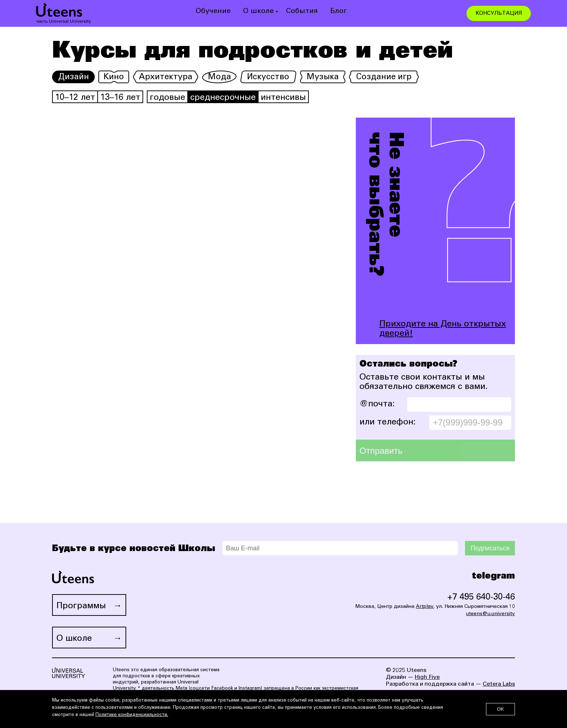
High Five (427, 677)
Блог (338, 12)
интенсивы (283, 98)
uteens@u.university (491, 614)
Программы (81, 606)
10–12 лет (75, 98)
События (302, 12)
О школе (258, 12)
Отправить (381, 451)
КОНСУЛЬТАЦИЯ (499, 14)
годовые (167, 98)
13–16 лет (120, 98)
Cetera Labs (499, 684)
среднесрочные (223, 98)
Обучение (213, 12)
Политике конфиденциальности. (132, 715)
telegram (493, 576)
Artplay (425, 607)
